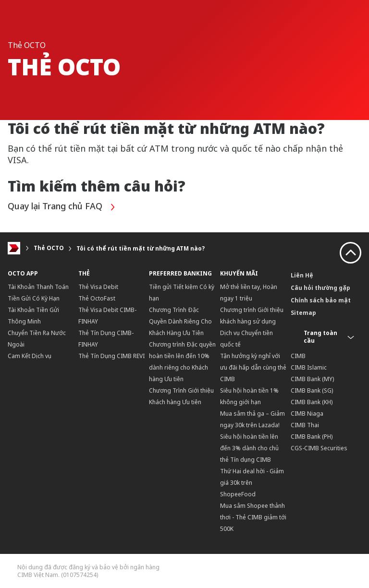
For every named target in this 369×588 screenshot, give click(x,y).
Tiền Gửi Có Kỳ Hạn (34, 298)
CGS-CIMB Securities (319, 448)
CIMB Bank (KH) (312, 402)
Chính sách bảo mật (321, 300)
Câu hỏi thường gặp (320, 288)
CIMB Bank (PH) (312, 437)
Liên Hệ (302, 275)
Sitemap (303, 313)
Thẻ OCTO (49, 248)
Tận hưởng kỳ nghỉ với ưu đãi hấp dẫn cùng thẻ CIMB (253, 367)
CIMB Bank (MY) (312, 379)
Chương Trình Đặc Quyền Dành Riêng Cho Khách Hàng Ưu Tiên (180, 321)
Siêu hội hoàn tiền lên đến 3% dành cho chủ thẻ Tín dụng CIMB (249, 448)
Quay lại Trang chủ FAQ (62, 207)
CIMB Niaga (307, 414)
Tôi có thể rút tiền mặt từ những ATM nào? (141, 248)
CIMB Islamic (309, 367)
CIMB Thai (305, 425)
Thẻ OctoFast (97, 298)
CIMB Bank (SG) (312, 390)
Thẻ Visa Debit (98, 287)
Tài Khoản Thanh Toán (38, 287)
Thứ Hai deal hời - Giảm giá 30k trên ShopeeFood (252, 483)
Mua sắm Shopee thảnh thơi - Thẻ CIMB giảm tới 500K (253, 517)
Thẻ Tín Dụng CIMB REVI (111, 356)
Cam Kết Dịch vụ (30, 356)
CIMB (298, 356)
